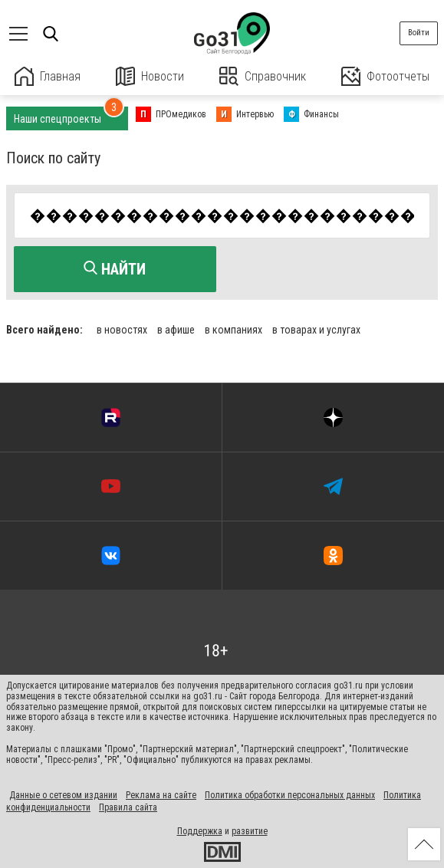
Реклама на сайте (161, 795)
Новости (150, 76)
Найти (115, 269)
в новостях (122, 330)
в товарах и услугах (316, 330)
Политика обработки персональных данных (290, 795)
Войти (419, 33)
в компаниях (234, 330)
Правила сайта (128, 807)
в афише (176, 330)
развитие (250, 831)
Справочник (263, 76)
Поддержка (200, 831)
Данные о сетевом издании (63, 795)
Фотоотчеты (385, 76)
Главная (48, 76)
